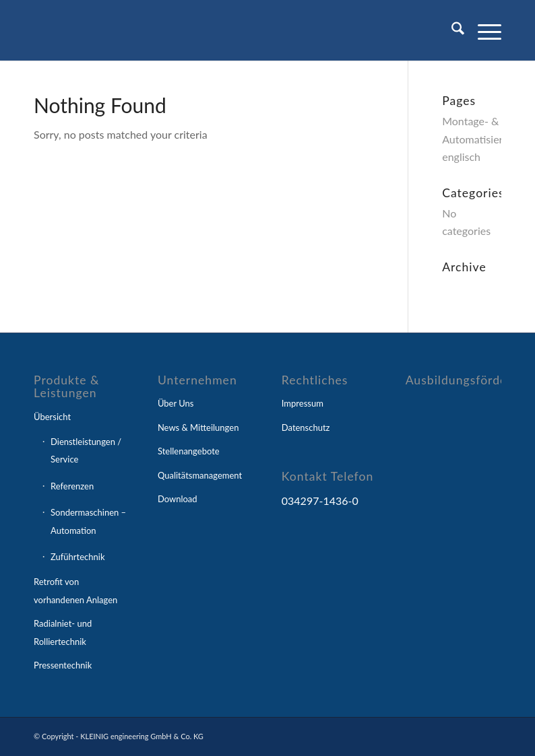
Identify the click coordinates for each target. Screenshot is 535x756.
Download (178, 499)
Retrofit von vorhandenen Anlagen (75, 590)
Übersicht (52, 417)
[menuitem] (451, 30)
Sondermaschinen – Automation (88, 521)
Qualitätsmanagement (200, 475)
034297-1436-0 (320, 501)
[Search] (451, 30)
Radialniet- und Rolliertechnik (63, 632)
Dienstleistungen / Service (86, 450)
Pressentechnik (63, 665)
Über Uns (176, 403)
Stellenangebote (189, 451)
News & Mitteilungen (198, 427)
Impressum (303, 403)
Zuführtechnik (78, 557)
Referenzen (72, 486)
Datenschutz (306, 427)
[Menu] (483, 30)
